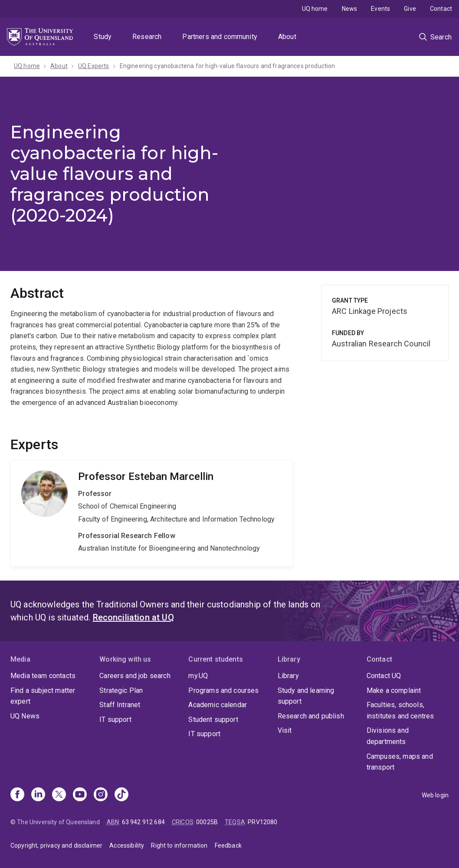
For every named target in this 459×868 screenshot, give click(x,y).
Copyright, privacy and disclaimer (56, 845)
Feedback (228, 845)
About (287, 37)
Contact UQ (384, 676)
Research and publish (311, 716)
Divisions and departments (388, 736)
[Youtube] (80, 795)
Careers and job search (135, 676)
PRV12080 (262, 822)
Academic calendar (218, 705)
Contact (441, 9)
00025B (207, 822)
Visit (285, 730)
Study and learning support (306, 696)
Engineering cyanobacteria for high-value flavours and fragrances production (228, 66)
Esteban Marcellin (152, 513)
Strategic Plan (121, 690)
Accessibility (127, 845)
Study (103, 37)
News (350, 9)
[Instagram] (101, 795)
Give (410, 9)
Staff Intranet (120, 705)
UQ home (315, 9)
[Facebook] (17, 795)
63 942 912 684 (143, 822)
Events (380, 9)
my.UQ (198, 676)
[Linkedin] (38, 795)
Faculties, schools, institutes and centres (400, 710)
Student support (213, 720)
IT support (115, 720)
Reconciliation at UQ (133, 617)
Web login (435, 795)
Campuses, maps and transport (400, 762)
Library (288, 676)
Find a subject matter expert (43, 696)
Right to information (179, 845)
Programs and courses (223, 690)
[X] (59, 795)
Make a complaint (394, 690)
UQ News (25, 716)
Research (147, 37)
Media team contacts (43, 676)
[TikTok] (121, 795)
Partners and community (220, 37)
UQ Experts (94, 66)
